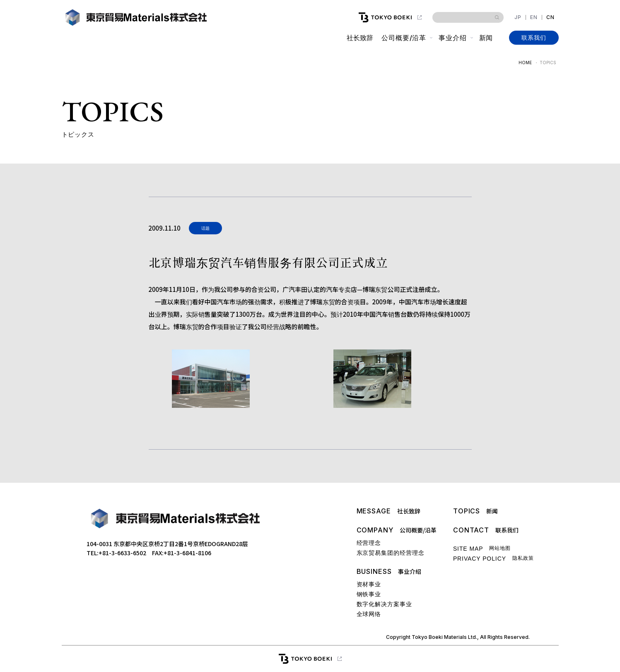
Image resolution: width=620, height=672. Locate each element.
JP (518, 17)
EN (534, 17)
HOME (525, 63)
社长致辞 (360, 38)
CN (550, 17)
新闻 (486, 38)
